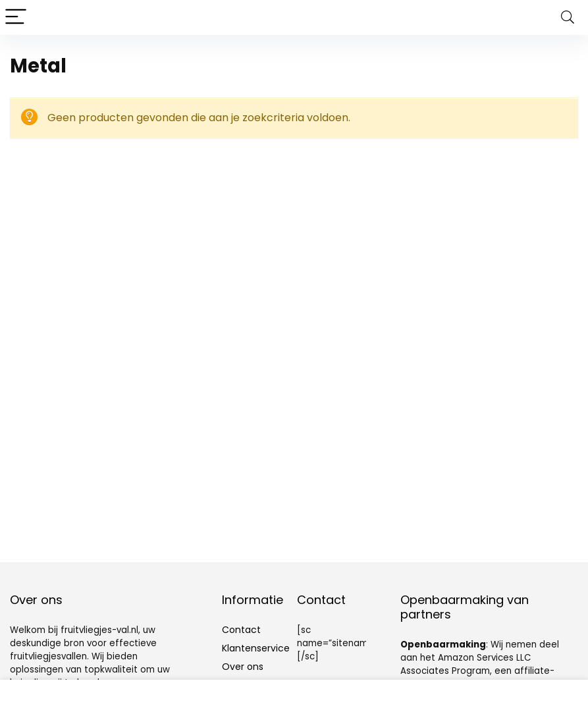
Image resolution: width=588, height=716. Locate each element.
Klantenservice (256, 648)
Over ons (243, 667)
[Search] (568, 17)
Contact (241, 630)
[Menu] (16, 17)
